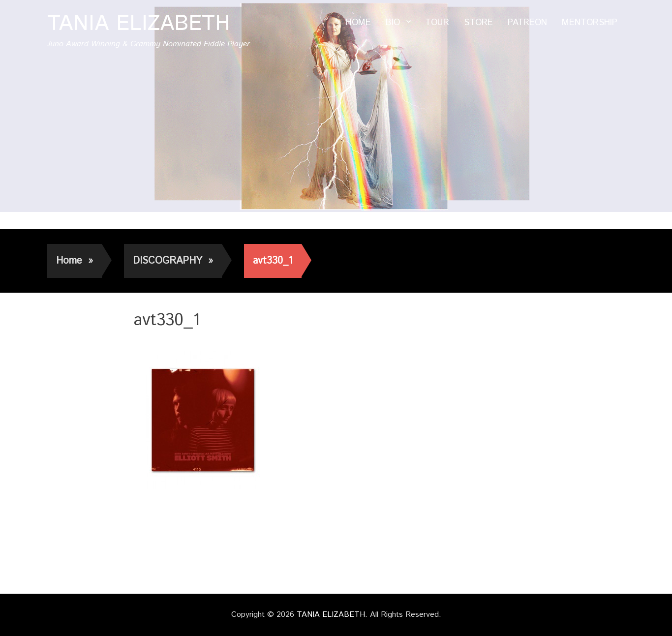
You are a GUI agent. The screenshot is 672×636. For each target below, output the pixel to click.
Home (75, 261)
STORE (478, 23)
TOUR (437, 23)
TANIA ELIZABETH (139, 24)
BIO (393, 23)
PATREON (527, 23)
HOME (358, 23)
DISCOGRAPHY (173, 261)
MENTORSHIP (590, 23)
